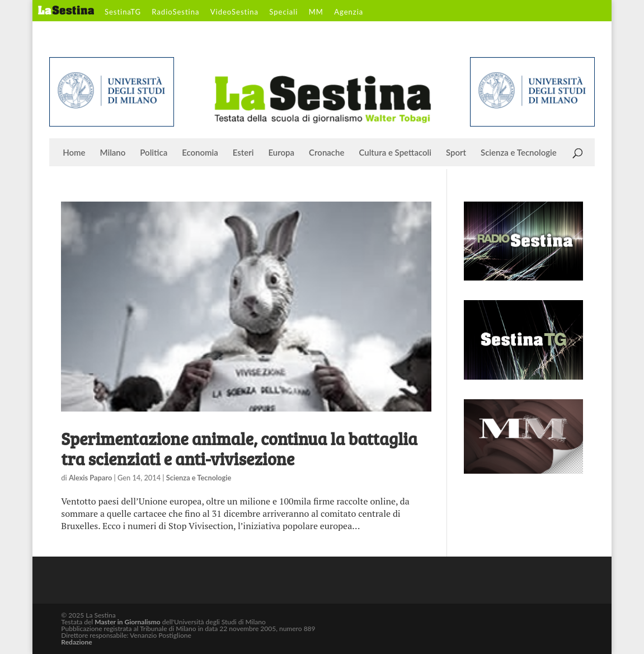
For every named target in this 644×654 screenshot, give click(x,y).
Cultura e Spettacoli (395, 153)
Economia (200, 153)
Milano (113, 153)
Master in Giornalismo (127, 622)
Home (74, 153)
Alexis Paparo (90, 478)
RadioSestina (175, 12)
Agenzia (349, 12)
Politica (154, 153)
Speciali (283, 12)
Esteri (243, 153)
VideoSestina (234, 12)
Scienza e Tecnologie (519, 153)
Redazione (76, 642)
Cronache (326, 153)
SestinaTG (123, 12)
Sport (456, 153)
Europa (282, 153)
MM (316, 12)
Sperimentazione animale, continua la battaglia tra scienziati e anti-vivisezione (239, 449)
